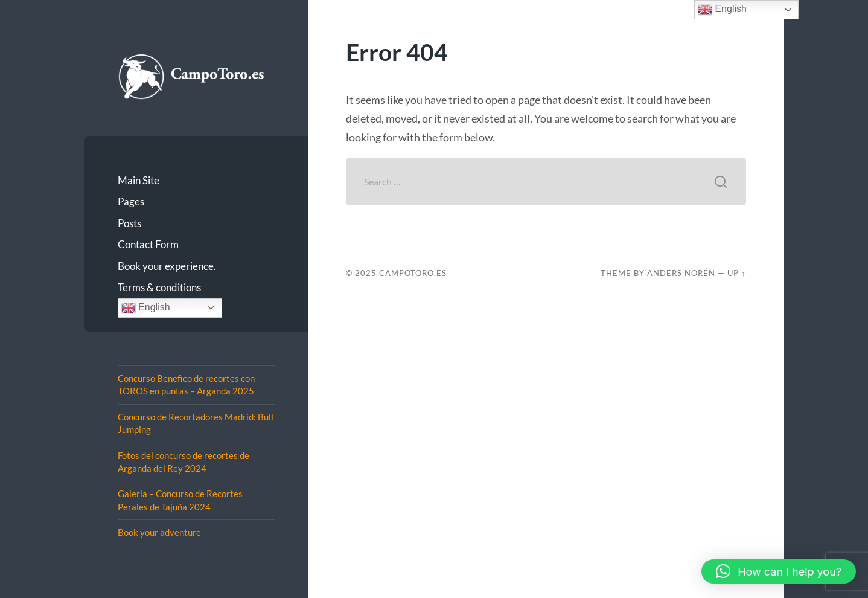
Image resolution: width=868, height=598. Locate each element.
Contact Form (148, 244)
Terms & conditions (159, 287)
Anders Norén (681, 273)
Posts (129, 223)
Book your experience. (167, 266)
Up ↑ (736, 273)
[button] (779, 571)
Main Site (139, 180)
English (146, 308)
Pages (131, 201)
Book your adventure (159, 532)
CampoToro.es (413, 273)
